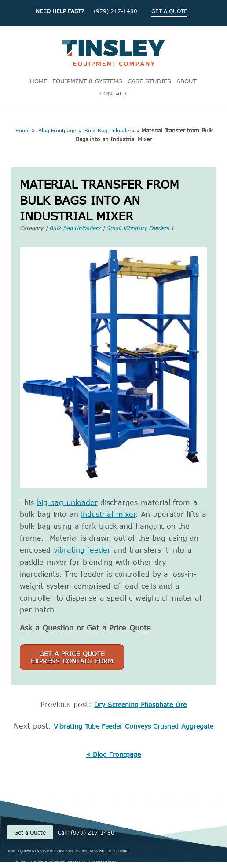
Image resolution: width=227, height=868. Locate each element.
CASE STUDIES (149, 81)
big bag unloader (67, 502)
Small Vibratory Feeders (138, 228)
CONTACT (113, 93)
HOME (38, 81)
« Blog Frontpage (113, 754)
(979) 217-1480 (115, 11)
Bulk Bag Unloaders (109, 130)
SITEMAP (121, 851)
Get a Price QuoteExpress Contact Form (72, 657)
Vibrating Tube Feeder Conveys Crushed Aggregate (134, 726)
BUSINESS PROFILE (97, 851)
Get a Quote (30, 832)
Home (23, 130)
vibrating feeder (82, 550)
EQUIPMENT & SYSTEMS (87, 81)
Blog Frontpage (57, 130)
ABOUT (187, 81)
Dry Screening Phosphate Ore (140, 705)
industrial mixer (108, 514)
